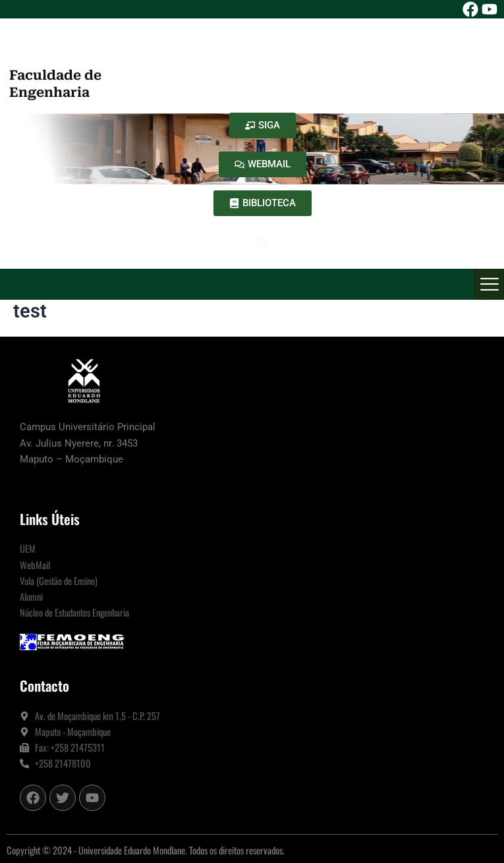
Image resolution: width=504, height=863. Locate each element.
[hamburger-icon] (489, 284)
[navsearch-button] (262, 246)
